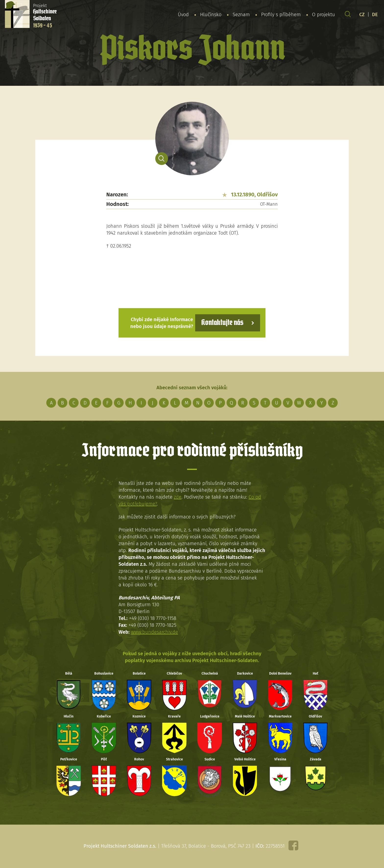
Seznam (241, 14)
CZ (362, 14)
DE (375, 14)
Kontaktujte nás (222, 323)
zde (178, 497)
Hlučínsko (211, 14)
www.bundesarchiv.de (155, 632)
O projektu (324, 14)
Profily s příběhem (281, 14)
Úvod (183, 14)
